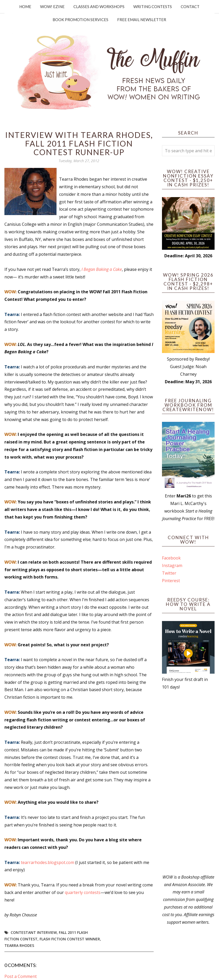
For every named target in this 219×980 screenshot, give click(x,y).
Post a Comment (21, 976)
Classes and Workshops (99, 7)
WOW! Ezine (52, 7)
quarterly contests (83, 892)
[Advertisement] (188, 782)
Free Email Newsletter (142, 20)
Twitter (169, 573)
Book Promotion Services (80, 20)
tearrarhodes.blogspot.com (48, 862)
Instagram (172, 565)
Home (25, 7)
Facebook (171, 558)
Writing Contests (153, 7)
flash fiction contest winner (70, 939)
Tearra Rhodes (19, 945)
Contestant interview (34, 932)
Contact (190, 7)
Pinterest (171, 581)
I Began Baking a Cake (102, 269)
